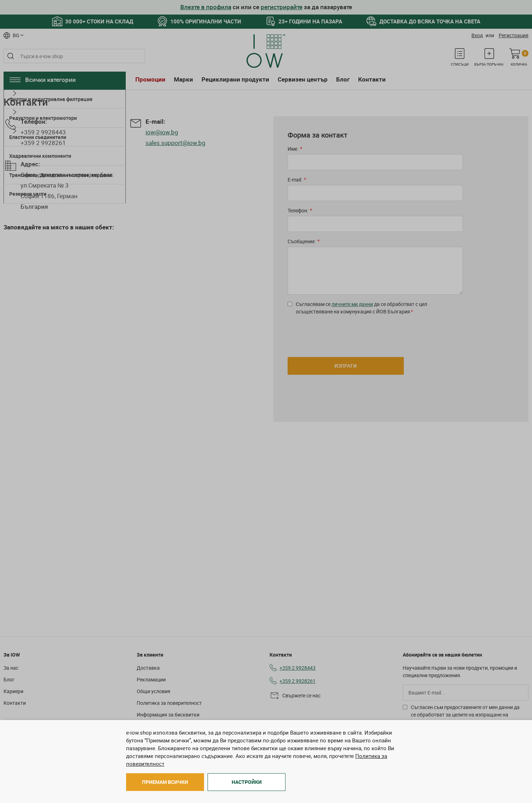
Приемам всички (165, 782)
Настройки (247, 782)
